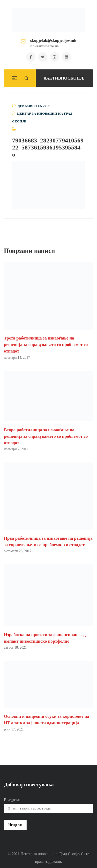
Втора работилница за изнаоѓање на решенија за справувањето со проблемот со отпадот (46, 436)
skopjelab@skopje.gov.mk (53, 40)
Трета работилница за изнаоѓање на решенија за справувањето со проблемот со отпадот (46, 345)
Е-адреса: (12, 800)
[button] (48, 185)
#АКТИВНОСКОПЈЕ (64, 78)
